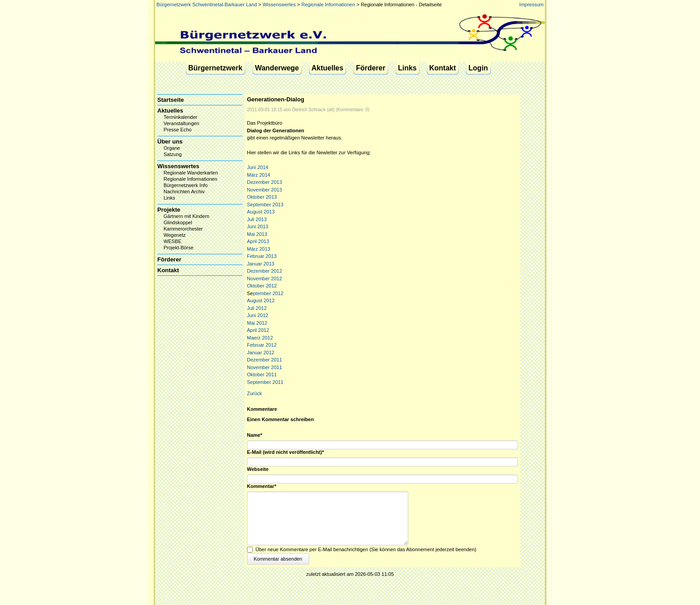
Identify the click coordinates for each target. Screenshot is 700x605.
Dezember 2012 (264, 271)
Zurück (255, 393)
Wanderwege (277, 68)
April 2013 (258, 241)
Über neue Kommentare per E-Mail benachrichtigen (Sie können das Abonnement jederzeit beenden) (366, 549)
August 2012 (261, 300)
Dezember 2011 (264, 360)
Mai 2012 (257, 323)
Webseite (258, 469)
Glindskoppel (178, 222)
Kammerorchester (183, 229)
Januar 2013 (261, 264)
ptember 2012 (268, 293)
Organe (172, 148)
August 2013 (261, 212)
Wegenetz (175, 235)
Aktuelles (327, 68)
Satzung (173, 154)
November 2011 (264, 367)
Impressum (531, 4)
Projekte (169, 210)
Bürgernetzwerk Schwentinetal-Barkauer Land (207, 4)
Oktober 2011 (262, 374)
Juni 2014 (258, 167)
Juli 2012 (257, 308)
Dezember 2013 (264, 182)
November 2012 (264, 279)
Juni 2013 (258, 226)
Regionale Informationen (328, 4)
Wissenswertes (279, 4)
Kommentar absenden (278, 559)
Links (407, 68)
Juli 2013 (257, 219)
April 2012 (258, 330)
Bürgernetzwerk (215, 68)
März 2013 (259, 249)
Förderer (371, 68)
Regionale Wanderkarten (191, 173)
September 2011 (265, 382)
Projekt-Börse (179, 248)
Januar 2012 (261, 353)
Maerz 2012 (260, 338)
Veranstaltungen (181, 123)
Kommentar (261, 486)
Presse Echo (177, 130)
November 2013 (264, 190)
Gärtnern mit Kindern (186, 216)
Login (478, 68)
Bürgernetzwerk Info (186, 185)
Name (259, 435)
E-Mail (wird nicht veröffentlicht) (285, 452)
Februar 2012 (262, 345)
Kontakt (443, 68)
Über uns (170, 141)
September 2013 (265, 205)
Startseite (171, 100)
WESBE (173, 241)
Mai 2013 (257, 234)
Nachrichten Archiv (184, 192)
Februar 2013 (262, 256)
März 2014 (259, 175)
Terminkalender (180, 117)
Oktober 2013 (262, 197)
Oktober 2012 (262, 286)
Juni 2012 (258, 315)
